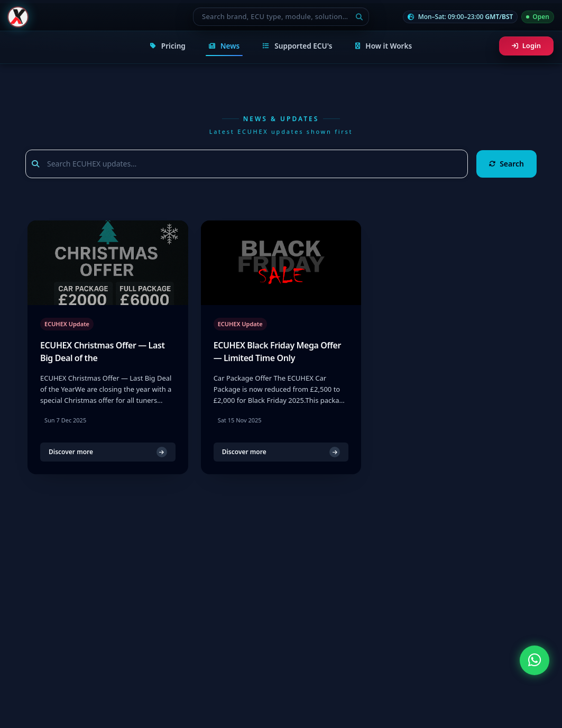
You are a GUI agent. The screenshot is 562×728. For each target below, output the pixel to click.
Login (526, 45)
